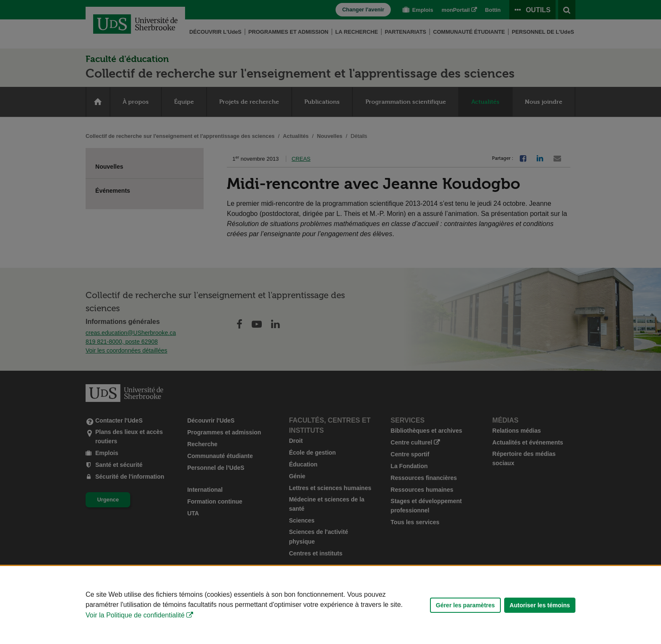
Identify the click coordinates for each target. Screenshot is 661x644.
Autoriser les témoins (540, 605)
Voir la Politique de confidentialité (135, 615)
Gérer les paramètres (465, 605)
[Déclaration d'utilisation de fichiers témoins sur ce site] (330, 605)
